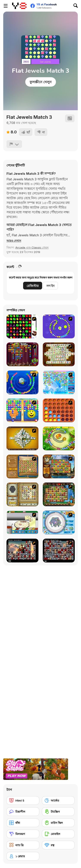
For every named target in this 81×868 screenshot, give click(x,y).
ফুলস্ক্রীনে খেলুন (41, 82)
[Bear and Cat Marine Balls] (22, 382)
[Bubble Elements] (59, 382)
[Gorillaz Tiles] (59, 551)
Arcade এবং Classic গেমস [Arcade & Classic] (32, 247)
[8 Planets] (59, 326)
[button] (14, 241)
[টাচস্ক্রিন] (58, 812)
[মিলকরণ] (23, 834)
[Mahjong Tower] (22, 438)
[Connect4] (59, 410)
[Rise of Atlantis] (22, 466)
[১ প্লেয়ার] (23, 856)
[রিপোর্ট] (14, 144)
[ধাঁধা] (23, 823)
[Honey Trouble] (59, 438)
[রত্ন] (58, 845)
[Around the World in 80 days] (59, 466)
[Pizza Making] (22, 522)
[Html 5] (23, 800)
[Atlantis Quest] (22, 494)
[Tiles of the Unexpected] (22, 551)
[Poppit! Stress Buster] (22, 354)
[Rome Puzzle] (59, 494)
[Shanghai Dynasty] (59, 354)
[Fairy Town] (59, 522)
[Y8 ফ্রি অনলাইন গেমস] (19, 6)
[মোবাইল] (58, 834)
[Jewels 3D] (22, 326)
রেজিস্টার (33, 286)
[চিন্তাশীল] (23, 812)
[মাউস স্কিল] (58, 823)
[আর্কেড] (58, 800)
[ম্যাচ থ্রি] (23, 845)
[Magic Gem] (22, 410)
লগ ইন (50, 286)
